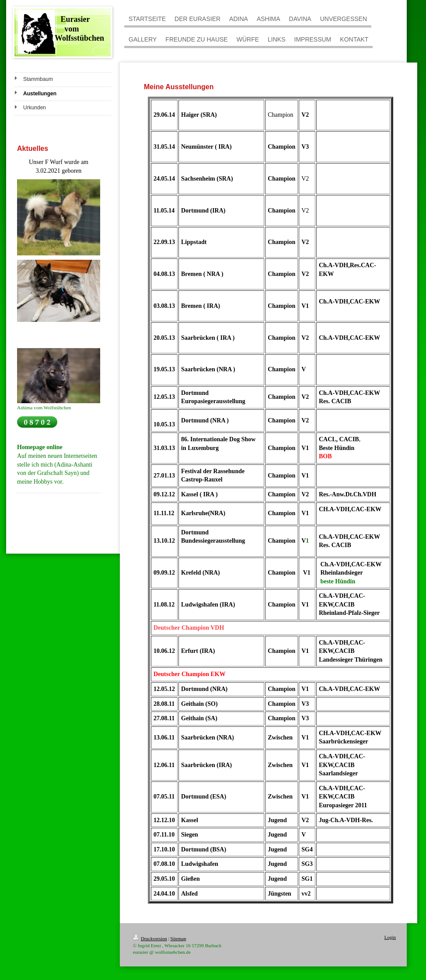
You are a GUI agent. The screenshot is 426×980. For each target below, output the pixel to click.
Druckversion (150, 938)
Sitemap (178, 938)
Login (390, 937)
